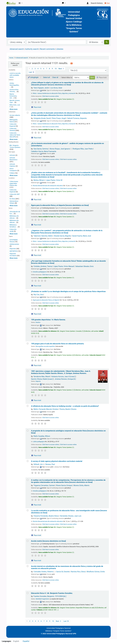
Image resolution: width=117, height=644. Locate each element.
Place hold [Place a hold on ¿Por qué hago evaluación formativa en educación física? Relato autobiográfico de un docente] (36, 286)
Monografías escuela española (45, 346)
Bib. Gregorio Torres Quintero (15, 146)
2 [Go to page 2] (32, 69)
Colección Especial (13, 125)
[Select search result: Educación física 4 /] (28, 593)
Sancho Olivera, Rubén (42, 379)
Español (26, 641)
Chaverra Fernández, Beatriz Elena (46, 516)
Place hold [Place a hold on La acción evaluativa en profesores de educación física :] (36, 535)
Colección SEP (15, 194)
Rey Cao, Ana (38, 295)
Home (11, 58)
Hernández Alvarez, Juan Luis (70, 516)
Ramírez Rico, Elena (78, 572)
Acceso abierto (15, 115)
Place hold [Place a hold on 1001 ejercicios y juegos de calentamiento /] (36, 400)
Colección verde (13, 230)
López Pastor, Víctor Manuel (64, 266)
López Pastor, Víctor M (54, 180)
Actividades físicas (14, 241)
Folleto (12, 173)
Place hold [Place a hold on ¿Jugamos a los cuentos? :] (36, 255)
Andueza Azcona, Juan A (63, 377)
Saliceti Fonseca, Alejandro (77, 118)
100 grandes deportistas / (48, 320)
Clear (107, 3)
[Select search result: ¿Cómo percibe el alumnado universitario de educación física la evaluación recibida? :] (28, 113)
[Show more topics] (14, 258)
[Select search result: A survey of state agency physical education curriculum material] (28, 461)
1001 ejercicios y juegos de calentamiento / (61, 372)
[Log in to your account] (88, 3)
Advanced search (17, 49)
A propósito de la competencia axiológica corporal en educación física (68, 432)
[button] (21, 3)
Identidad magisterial (42, 599)
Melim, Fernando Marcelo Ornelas (46, 409)
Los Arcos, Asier (56, 88)
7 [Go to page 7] (47, 69)
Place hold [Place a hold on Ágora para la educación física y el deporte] (36, 225)
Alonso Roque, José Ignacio (60, 149)
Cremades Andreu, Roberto (43, 572)
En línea (12, 199)
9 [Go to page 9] (52, 69)
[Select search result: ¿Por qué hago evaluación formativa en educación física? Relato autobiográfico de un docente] (28, 261)
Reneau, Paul (50, 464)
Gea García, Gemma (41, 149)
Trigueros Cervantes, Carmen (44, 485)
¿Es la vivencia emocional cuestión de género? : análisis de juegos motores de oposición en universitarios (67, 144)
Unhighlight (33, 77)
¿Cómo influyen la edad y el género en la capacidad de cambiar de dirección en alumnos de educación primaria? (67, 84)
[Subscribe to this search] (72, 63)
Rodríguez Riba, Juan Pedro (83, 149)
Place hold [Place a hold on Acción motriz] (36, 561)
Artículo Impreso (12, 165)
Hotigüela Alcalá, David (42, 118)
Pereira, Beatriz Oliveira (68, 409)
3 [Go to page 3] (35, 69)
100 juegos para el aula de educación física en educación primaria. (58, 344)
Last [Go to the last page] (32, 72)
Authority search (32, 49)
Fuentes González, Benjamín (50, 596)
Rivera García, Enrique (64, 485)
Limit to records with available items (15, 75)
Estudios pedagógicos (40, 272)
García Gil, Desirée (63, 572)
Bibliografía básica (14, 121)
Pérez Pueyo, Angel (59, 118)
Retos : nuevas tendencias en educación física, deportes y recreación (54, 93)
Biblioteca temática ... (13, 226)
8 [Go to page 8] (49, 69)
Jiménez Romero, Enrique (65, 379)
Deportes (13, 249)
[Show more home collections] (14, 139)
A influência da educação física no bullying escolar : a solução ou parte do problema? (65, 406)
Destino (38, 322)
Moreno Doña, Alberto (81, 485)
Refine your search (15, 64)
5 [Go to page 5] (41, 69)
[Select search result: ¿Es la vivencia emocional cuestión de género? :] (28, 143)
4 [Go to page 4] (38, 69)
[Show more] (14, 175)
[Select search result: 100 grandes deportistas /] (28, 319)
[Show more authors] (14, 109)
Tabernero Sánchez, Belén (43, 236)
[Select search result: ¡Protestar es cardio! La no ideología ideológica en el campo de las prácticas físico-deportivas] (28, 291)
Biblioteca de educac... (14, 217)
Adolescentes (14, 244)
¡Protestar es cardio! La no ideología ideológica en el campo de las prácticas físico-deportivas (68, 291)
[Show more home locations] (14, 205)
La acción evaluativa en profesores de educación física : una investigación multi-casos (69, 512)
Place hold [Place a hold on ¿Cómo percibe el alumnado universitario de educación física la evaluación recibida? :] (36, 138)
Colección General (13, 129)
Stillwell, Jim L (39, 464)
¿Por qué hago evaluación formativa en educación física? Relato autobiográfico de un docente (68, 262)
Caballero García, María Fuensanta (44, 151)
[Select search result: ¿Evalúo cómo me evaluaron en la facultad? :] (28, 172)
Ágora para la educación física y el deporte (60, 205)
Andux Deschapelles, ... (14, 85)
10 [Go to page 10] (56, 69)
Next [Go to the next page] (61, 69)
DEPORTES (13, 251)
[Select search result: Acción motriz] (28, 541)
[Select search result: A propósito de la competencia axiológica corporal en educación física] (28, 431)
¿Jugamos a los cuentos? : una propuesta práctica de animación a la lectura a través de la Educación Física (67, 232)
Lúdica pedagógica (39, 442)
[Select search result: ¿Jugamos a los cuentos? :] (28, 230)
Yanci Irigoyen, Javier (41, 88)
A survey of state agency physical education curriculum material (57, 461)
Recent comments (47, 49)
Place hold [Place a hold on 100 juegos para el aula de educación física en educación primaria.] (36, 365)
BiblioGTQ (12, 3)
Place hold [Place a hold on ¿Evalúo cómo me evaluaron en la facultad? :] (36, 200)
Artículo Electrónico (13, 159)
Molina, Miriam (39, 180)
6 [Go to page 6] (44, 69)
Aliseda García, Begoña (62, 236)
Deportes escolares (13, 255)
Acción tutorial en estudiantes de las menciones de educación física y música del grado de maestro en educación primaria (67, 567)
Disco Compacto (13, 169)
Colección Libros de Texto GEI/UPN (15, 135)
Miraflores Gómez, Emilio (96, 572)
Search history (97, 3)
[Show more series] (14, 234)
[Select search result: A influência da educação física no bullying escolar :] (28, 406)
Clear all (55, 77)
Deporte (38, 381)
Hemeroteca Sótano (14, 202)
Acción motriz (48, 541)
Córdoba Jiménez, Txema (43, 266)
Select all (47, 77)
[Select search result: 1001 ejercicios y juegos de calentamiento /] (28, 371)
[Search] (107, 42)
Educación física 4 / (52, 593)
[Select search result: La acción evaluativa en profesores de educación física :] (28, 510)
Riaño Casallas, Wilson (42, 436)
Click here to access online (50, 96)
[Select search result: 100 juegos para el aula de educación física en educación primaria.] (28, 343)
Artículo (13, 155)
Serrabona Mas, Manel (42, 377)
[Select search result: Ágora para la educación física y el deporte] (28, 205)
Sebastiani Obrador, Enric (85, 266)
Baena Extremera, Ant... (13, 96)
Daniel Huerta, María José (82, 236)
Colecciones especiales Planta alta (14, 183)
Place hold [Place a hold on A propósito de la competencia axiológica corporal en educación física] (36, 456)
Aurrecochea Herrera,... (14, 90)
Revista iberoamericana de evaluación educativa (48, 186)
